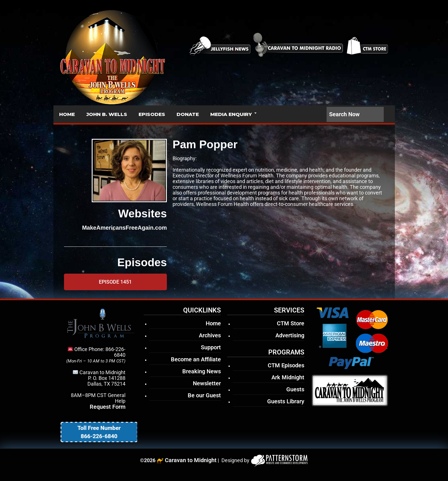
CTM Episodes (286, 365)
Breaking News (202, 371)
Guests (295, 389)
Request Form (108, 407)
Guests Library (286, 401)
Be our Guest (204, 395)
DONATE (188, 114)
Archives (210, 335)
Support (211, 347)
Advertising (290, 335)
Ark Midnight (288, 377)
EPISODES (152, 114)
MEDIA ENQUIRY (231, 114)
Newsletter (207, 383)
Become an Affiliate (196, 359)
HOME (67, 114)
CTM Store (291, 323)
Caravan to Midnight (191, 460)
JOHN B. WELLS (107, 114)
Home (213, 323)
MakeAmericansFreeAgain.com (124, 228)
